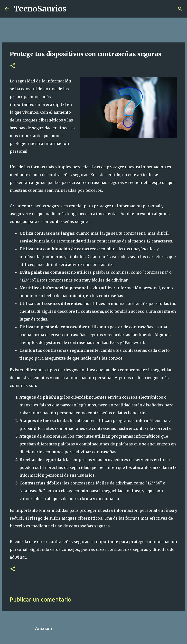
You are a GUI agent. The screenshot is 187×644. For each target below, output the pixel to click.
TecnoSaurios (40, 9)
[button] (13, 66)
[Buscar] (73, 9)
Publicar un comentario (41, 599)
